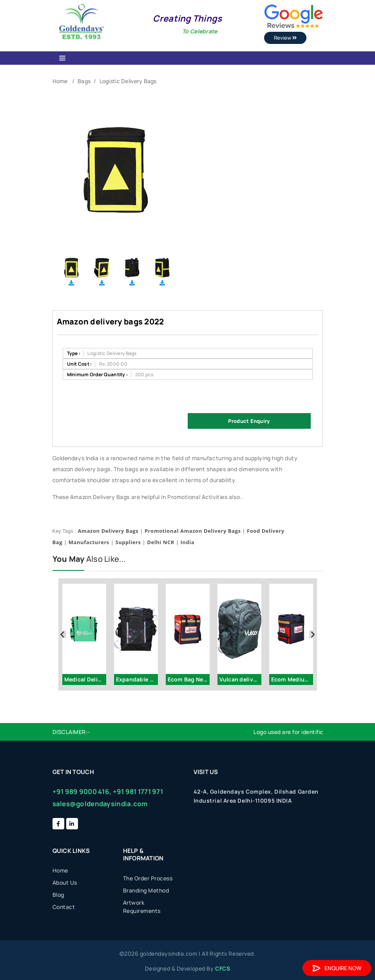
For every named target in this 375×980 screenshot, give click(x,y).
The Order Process (148, 878)
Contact (64, 907)
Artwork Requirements (142, 907)
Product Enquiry (249, 421)
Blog (58, 895)
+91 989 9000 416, (82, 791)
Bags (84, 81)
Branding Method (146, 890)
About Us (65, 883)
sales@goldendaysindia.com (100, 804)
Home (60, 81)
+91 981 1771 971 (138, 791)
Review (285, 38)
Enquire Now (337, 968)
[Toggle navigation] (62, 58)
